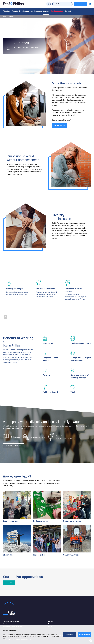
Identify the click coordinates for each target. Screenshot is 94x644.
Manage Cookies (84, 635)
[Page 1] (4, 313)
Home (4, 16)
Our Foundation (57, 11)
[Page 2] (6, 313)
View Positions (60, 125)
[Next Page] (10, 317)
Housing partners (26, 11)
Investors (38, 11)
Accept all (69, 635)
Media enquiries (53, 624)
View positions (9, 583)
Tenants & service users (11, 621)
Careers (46, 11)
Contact (81, 4)
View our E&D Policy (13, 446)
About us (7, 11)
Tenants (15, 11)
